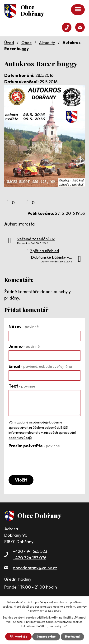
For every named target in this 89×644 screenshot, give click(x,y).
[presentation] (44, 459)
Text (22, 386)
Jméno (24, 346)
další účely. (54, 611)
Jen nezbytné (46, 637)
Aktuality (47, 42)
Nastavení (72, 637)
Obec (26, 42)
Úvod (9, 42)
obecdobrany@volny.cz (35, 568)
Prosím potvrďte (34, 446)
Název (24, 327)
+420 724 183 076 (30, 558)
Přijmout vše (18, 637)
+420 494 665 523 (30, 551)
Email (40, 366)
